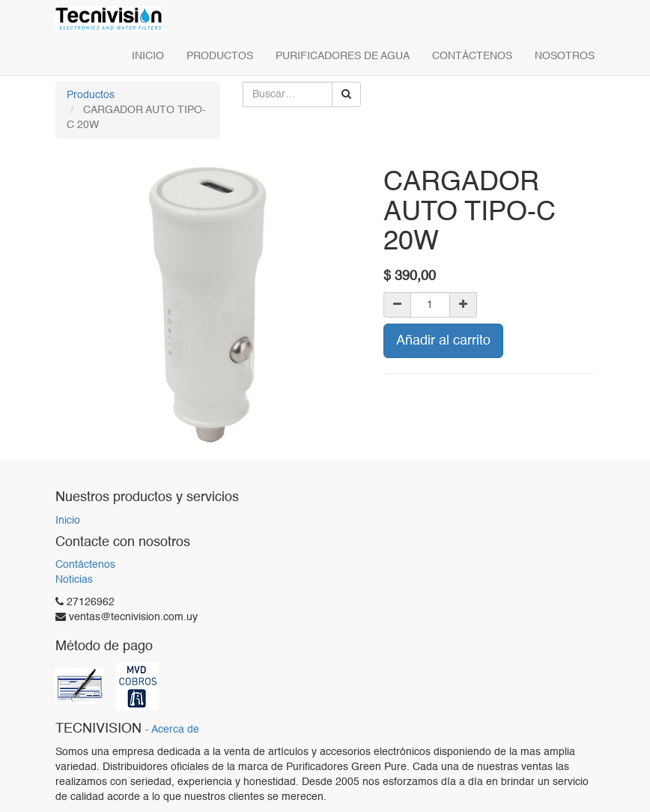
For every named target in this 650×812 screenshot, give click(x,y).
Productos (91, 95)
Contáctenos (85, 565)
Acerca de (175, 730)
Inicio (68, 521)
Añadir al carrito (443, 341)
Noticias (74, 580)
